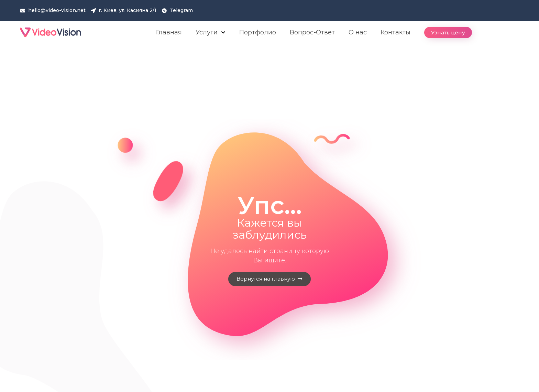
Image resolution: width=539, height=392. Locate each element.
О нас (358, 32)
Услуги (211, 32)
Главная (169, 32)
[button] (448, 32)
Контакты (395, 32)
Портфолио (258, 32)
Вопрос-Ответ (312, 32)
